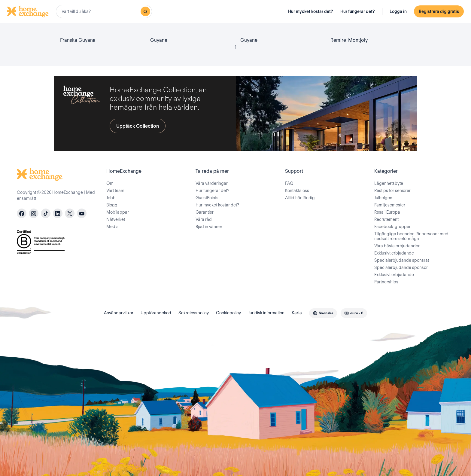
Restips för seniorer (392, 191)
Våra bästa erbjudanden (397, 246)
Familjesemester (390, 205)
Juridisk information (266, 313)
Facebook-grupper (392, 227)
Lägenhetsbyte (389, 183)
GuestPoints (207, 198)
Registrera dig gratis (439, 11)
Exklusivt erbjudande (394, 253)
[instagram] (34, 213)
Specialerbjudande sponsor (401, 267)
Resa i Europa (387, 212)
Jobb (111, 198)
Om (110, 183)
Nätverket (116, 219)
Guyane (159, 40)
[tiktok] (46, 213)
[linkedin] (58, 213)
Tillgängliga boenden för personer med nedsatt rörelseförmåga (411, 236)
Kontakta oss (297, 191)
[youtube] (82, 213)
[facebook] (22, 213)
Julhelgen (383, 198)
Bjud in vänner (209, 227)
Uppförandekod (156, 313)
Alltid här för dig (300, 198)
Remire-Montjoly (349, 40)
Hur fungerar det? (358, 11)
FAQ (289, 183)
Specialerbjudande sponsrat (402, 260)
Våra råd (204, 219)
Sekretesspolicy (194, 313)
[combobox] (104, 11)
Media (112, 227)
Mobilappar (118, 212)
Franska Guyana (78, 40)
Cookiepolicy (228, 313)
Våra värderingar (212, 183)
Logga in (398, 11)
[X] (70, 213)
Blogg (112, 205)
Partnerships (386, 282)
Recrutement (386, 219)
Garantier (205, 212)
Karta (297, 313)
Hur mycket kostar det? (311, 11)
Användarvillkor (119, 313)
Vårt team (115, 191)
